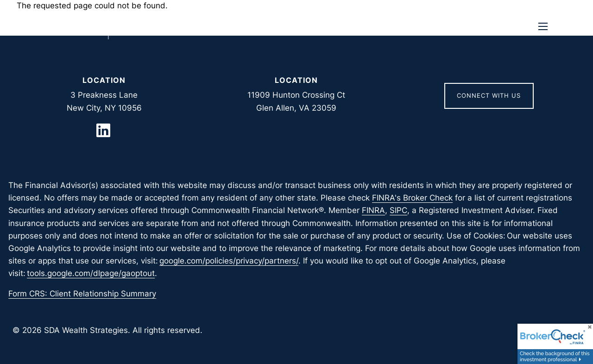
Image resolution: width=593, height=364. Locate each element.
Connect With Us (489, 95)
